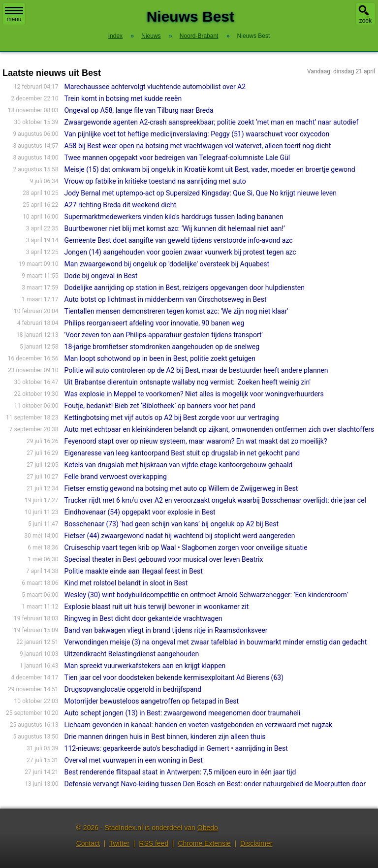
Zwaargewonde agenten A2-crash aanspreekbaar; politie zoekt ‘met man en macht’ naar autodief (212, 122)
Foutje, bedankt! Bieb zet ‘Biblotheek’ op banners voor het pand (160, 406)
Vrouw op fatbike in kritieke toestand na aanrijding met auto (155, 181)
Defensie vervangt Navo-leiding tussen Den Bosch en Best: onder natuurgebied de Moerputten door (215, 784)
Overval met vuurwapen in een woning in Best (134, 760)
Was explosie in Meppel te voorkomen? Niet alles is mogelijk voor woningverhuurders (194, 394)
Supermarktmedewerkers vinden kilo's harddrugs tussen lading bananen (174, 217)
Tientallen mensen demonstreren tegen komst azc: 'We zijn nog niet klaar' (176, 311)
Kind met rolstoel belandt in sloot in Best (126, 583)
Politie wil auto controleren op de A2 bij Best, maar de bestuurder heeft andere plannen (196, 370)
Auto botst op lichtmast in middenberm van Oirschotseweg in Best (166, 299)
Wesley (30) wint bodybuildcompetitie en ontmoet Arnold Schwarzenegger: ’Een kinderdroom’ (206, 595)
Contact (88, 843)
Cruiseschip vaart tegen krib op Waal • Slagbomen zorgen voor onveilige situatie (186, 547)
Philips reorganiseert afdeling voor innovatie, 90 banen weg (155, 323)
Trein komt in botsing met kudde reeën (123, 98)
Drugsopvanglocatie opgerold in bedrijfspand (133, 689)
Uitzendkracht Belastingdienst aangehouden (132, 654)
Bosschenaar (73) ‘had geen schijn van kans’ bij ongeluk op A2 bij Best (172, 524)
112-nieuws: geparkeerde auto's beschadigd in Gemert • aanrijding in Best (176, 748)
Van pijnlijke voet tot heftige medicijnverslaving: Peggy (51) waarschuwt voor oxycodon (197, 134)
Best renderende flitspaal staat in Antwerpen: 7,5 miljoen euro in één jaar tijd (180, 772)
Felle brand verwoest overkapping (116, 477)
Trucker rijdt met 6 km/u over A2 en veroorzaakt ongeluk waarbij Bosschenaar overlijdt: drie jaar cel (215, 500)
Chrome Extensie (204, 843)
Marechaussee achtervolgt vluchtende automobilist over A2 (155, 87)
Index (115, 36)
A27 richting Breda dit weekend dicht (120, 205)
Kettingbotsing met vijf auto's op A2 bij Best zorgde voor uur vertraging (172, 418)
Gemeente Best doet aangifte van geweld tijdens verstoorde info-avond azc (179, 240)
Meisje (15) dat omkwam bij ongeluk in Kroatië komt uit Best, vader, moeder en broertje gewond (210, 169)
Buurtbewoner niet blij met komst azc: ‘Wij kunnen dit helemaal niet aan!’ (175, 228)
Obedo (208, 828)
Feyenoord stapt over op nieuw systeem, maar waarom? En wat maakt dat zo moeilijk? (196, 441)
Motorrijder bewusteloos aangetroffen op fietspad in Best (152, 701)
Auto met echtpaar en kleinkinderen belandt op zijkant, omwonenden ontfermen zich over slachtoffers (220, 429)
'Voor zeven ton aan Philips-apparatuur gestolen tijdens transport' (164, 335)
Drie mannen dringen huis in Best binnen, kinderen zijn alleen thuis (165, 737)
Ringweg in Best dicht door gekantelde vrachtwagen (143, 618)
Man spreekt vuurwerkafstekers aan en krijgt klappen (145, 666)
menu (14, 15)
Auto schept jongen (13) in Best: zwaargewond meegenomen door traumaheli (183, 713)
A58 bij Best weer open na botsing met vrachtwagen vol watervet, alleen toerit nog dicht (198, 146)
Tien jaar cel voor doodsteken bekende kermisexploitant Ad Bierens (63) (174, 677)
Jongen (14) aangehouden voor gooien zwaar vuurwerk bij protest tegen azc (180, 252)
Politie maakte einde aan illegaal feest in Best (134, 571)
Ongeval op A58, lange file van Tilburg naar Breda (139, 110)
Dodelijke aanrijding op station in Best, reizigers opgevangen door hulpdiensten (185, 288)
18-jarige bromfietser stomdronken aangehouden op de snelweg (162, 347)
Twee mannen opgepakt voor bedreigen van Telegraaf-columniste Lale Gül (177, 158)
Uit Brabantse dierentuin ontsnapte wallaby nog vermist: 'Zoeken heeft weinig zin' (188, 382)
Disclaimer (256, 843)
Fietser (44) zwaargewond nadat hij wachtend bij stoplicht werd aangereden (180, 536)
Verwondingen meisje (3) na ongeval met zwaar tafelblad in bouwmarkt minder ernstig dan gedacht (216, 642)
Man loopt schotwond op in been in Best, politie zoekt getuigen (160, 358)
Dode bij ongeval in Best (101, 276)
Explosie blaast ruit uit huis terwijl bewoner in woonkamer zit (157, 607)
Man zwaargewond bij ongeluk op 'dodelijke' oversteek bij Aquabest (167, 264)
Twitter (119, 843)
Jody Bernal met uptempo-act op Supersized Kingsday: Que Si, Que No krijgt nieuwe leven (201, 193)
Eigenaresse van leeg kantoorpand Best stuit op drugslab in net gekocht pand (182, 453)
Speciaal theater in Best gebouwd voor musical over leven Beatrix (164, 559)
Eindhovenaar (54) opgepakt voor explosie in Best (140, 512)
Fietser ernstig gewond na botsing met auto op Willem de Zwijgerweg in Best (181, 488)
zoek (365, 21)
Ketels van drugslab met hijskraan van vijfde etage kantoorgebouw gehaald (179, 465)
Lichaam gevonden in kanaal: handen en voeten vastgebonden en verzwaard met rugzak (199, 725)
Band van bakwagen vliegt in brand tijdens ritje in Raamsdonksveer (166, 630)
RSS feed (154, 843)
